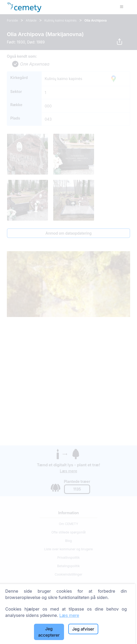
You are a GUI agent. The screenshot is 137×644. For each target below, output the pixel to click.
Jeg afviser (83, 629)
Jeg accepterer (49, 632)
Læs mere (69, 615)
